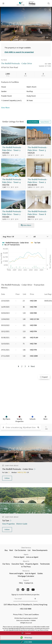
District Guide (22, 524)
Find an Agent (19, 557)
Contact (26, 633)
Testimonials (45, 564)
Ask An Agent (30, 573)
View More (5, 107)
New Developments (40, 550)
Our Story (6, 564)
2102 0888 (26, 642)
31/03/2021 (5, 344)
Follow (7, 478)
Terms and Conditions (32, 614)
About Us (26, 561)
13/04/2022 (5, 319)
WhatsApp (26, 638)
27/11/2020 (5, 356)
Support (26, 580)
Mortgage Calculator (26, 576)
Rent (11, 550)
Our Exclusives (20, 550)
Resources (26, 571)
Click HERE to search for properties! (19, 52)
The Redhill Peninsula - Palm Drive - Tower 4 (12, 181)
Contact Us (29, 583)
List (29, 550)
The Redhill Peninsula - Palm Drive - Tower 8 (38, 213)
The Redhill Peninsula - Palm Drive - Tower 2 (12, 149)
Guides (40, 573)
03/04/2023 (5, 313)
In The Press (26, 566)
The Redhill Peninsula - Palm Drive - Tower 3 (38, 149)
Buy (6, 550)
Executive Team (18, 564)
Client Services (26, 548)
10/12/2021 (5, 331)
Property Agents (32, 564)
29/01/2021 (5, 350)
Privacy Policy (18, 614)
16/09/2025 (5, 307)
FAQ (21, 583)
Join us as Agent (32, 557)
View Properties (9, 524)
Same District (45, 122)
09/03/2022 (5, 325)
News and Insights (16, 573)
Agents (26, 554)
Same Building (33, 122)
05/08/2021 (5, 338)
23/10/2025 (5, 301)
